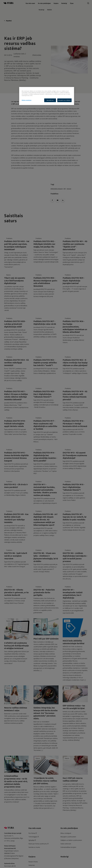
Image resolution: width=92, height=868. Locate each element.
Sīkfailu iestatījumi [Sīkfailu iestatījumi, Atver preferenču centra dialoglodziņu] (27, 100)
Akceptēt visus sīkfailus (64, 100)
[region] (47, 96)
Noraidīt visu (50, 100)
